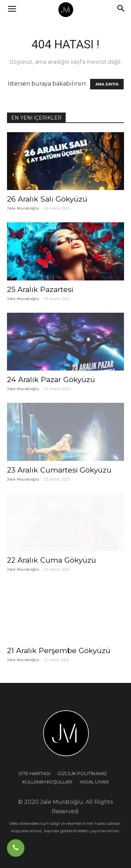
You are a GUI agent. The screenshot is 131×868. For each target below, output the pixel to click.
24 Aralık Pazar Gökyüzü (51, 379)
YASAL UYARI (94, 782)
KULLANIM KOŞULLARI (47, 782)
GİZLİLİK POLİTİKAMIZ (82, 773)
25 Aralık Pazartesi (40, 289)
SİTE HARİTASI (34, 773)
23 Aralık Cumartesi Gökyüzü (59, 470)
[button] (121, 9)
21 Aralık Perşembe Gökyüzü (59, 650)
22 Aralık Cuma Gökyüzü (52, 560)
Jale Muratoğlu (23, 208)
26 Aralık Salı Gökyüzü (47, 199)
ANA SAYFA (107, 84)
